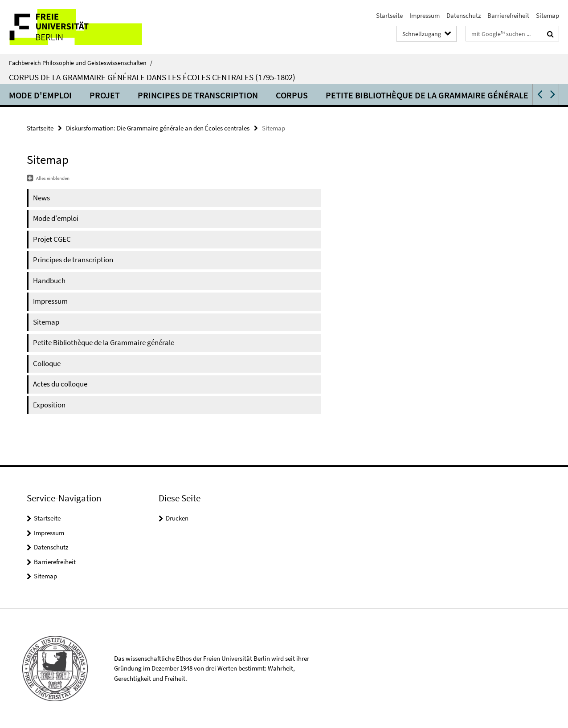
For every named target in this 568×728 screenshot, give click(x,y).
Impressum (425, 15)
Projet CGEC (52, 239)
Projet (105, 95)
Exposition (49, 405)
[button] (539, 95)
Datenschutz (464, 15)
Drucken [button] (177, 518)
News (41, 198)
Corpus (292, 95)
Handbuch (49, 281)
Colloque (47, 363)
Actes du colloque (60, 384)
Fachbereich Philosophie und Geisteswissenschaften (81, 63)
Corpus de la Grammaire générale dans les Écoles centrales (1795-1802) (152, 77)
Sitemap (548, 15)
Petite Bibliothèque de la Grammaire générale (427, 95)
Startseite (389, 15)
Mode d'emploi (40, 95)
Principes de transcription (198, 95)
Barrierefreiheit (508, 15)
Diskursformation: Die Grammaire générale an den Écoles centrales (158, 128)
